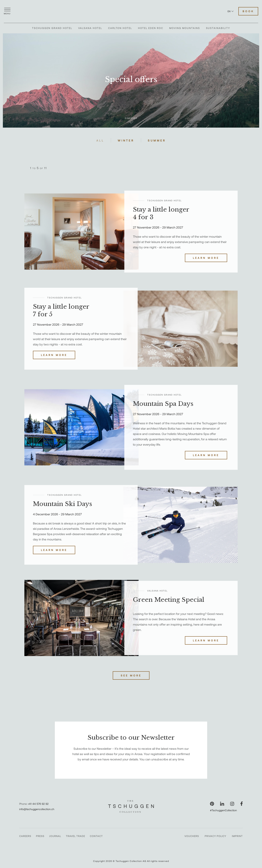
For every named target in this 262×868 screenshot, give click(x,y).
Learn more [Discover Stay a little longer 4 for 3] (206, 258)
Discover (131, 120)
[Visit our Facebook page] (242, 804)
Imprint (237, 836)
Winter (126, 140)
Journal (55, 836)
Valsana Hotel (90, 28)
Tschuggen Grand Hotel (52, 28)
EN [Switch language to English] (231, 11)
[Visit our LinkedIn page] (222, 804)
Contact (96, 836)
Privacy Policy (215, 836)
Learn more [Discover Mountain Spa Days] (206, 455)
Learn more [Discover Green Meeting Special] (206, 640)
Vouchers (192, 836)
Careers (25, 836)
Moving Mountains (185, 28)
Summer (157, 140)
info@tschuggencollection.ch (37, 809)
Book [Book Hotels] (248, 11)
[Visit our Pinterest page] (212, 804)
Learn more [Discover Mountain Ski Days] (54, 550)
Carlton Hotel (120, 28)
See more (131, 675)
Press (40, 836)
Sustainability (218, 28)
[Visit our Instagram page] (232, 804)
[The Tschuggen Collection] (131, 11)
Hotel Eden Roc (151, 28)
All (100, 140)
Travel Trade (75, 836)
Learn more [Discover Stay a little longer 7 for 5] (54, 355)
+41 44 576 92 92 (38, 804)
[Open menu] (7, 11)
